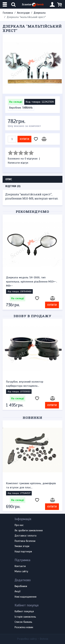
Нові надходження (25, 597)
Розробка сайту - (33, 639)
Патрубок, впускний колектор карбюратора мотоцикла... (25, 384)
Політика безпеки (25, 541)
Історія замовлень (25, 617)
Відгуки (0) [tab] (13, 186)
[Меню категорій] (5, 4)
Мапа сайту (21, 572)
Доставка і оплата (25, 536)
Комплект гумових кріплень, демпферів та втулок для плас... (31, 485)
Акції (17, 592)
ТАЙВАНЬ (27, 108)
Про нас (19, 525)
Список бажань (23, 622)
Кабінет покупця (24, 612)
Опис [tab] (9, 179)
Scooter (33, 5)
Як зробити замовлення (29, 531)
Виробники (21, 586)
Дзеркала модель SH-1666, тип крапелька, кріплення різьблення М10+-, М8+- (31, 282)
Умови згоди (22, 546)
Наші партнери (23, 552)
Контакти (20, 566)
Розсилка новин (24, 627)
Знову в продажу (32, 316)
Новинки (32, 418)
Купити (24, 139)
